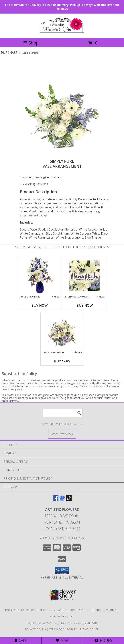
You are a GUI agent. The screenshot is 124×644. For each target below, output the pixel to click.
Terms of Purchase (63, 629)
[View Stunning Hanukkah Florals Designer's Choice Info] (85, 276)
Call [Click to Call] (21, 640)
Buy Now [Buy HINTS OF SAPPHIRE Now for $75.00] (40, 305)
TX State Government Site (79, 623)
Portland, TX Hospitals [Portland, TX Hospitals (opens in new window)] (67, 610)
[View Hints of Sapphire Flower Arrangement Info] (39, 276)
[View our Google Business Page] (62, 500)
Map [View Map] (62, 640)
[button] (62, 571)
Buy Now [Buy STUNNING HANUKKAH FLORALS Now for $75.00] (85, 305)
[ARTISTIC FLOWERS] (62, 33)
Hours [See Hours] (103, 640)
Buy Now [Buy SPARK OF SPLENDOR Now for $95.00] (62, 361)
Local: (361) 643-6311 (34, 184)
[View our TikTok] (69, 500)
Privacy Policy (36, 629)
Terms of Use (89, 629)
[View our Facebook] (56, 500)
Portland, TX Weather (42, 623)
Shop (31, 43)
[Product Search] (63, 413)
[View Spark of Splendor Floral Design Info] (62, 332)
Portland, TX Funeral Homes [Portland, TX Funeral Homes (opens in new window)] (26, 610)
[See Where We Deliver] (62, 434)
